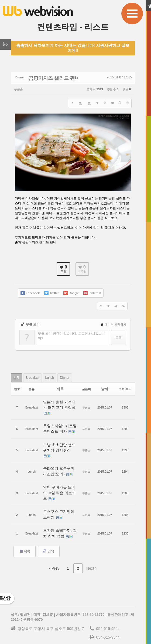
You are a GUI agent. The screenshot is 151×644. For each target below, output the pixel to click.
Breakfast (39, 374)
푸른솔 (20, 88)
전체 (19, 374)
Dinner (80, 374)
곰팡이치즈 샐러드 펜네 (46, 77)
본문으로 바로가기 (0, 2)
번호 (17, 384)
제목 (60, 384)
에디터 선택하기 (114, 321)
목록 (25, 527)
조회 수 (125, 384)
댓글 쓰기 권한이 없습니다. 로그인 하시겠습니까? (71, 332)
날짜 (105, 384)
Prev (54, 544)
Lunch (61, 374)
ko (6, 44)
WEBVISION (124, 634)
